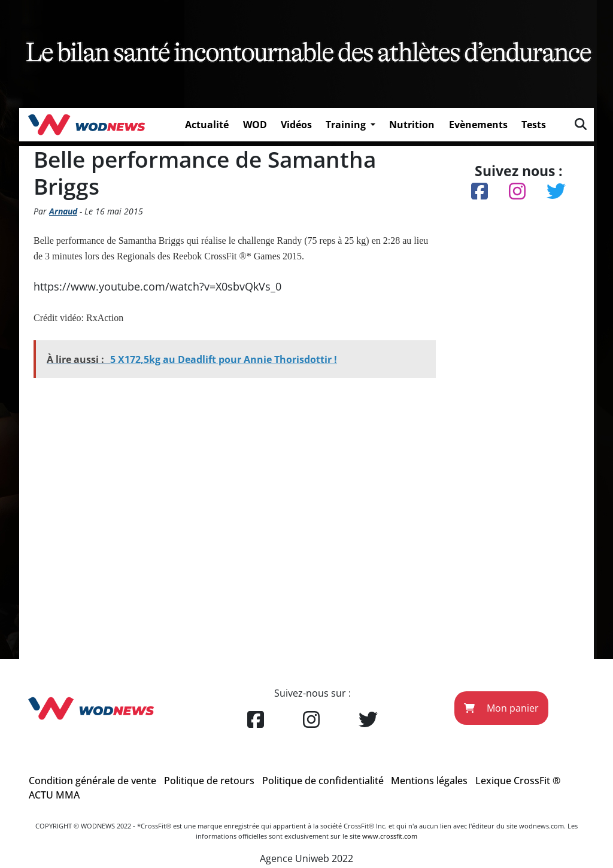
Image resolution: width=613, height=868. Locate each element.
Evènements (478, 125)
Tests (534, 125)
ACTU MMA (54, 795)
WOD (255, 125)
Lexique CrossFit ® (518, 781)
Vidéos (296, 125)
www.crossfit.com (390, 836)
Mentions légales (429, 781)
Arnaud (63, 211)
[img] (581, 124)
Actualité (207, 125)
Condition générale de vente (92, 781)
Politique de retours (209, 781)
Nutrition (412, 125)
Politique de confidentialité (323, 781)
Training (347, 125)
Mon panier (501, 708)
